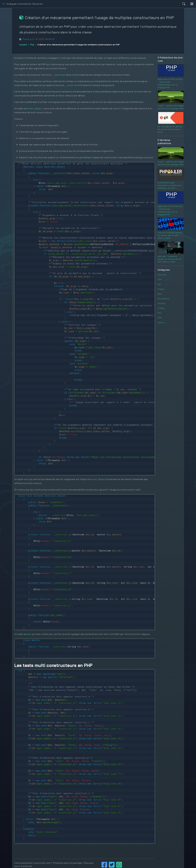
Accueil (23, 45)
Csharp (161, 308)
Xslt (159, 280)
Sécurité (162, 275)
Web (159, 294)
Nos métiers (163, 299)
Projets (161, 289)
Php (32, 45)
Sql (159, 284)
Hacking (161, 303)
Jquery (161, 322)
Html (160, 318)
